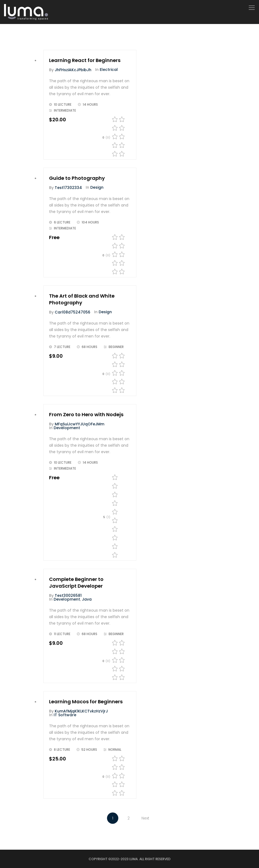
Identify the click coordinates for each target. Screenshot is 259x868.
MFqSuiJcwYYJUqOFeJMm (80, 424)
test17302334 (68, 188)
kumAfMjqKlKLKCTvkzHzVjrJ (81, 711)
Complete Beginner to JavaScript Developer (76, 583)
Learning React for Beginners (85, 60)
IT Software (65, 715)
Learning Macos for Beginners (86, 702)
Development (67, 428)
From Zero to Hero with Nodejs (86, 414)
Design (97, 187)
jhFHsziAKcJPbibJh (73, 70)
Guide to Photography (77, 178)
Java (87, 599)
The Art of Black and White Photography (82, 299)
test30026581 (68, 595)
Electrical (109, 70)
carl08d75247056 (72, 312)
